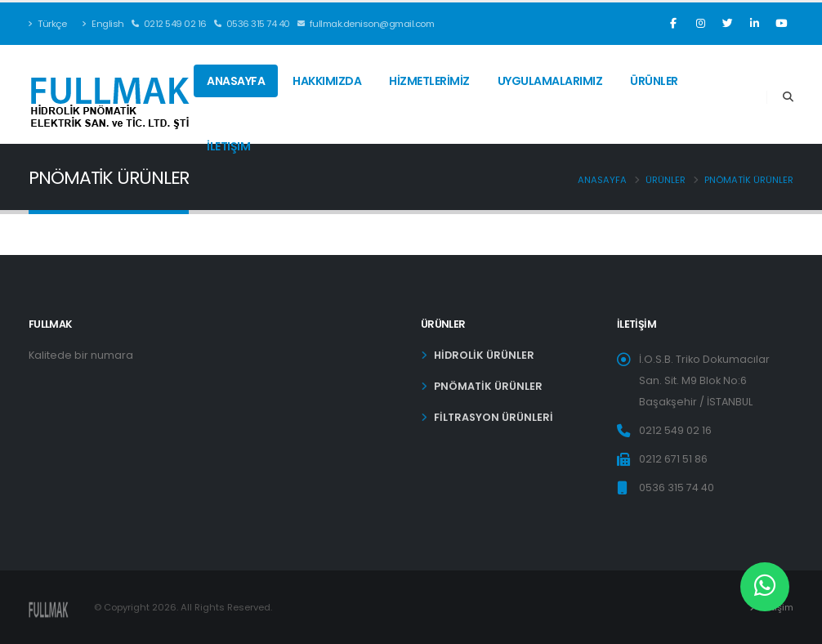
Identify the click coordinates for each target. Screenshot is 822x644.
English (103, 24)
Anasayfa (236, 81)
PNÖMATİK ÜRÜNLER (749, 180)
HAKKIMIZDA (327, 81)
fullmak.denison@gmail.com (366, 24)
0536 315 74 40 (252, 24)
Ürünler (654, 81)
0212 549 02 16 (169, 24)
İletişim (228, 146)
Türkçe (47, 24)
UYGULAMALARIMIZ (550, 81)
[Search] (788, 97)
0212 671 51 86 (673, 459)
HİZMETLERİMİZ (429, 81)
